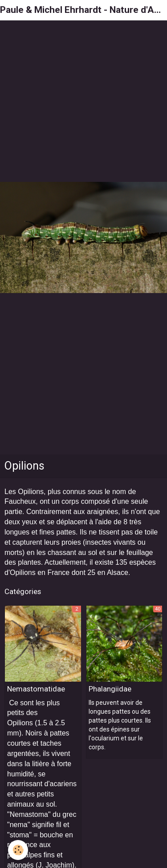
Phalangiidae (110, 689)
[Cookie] (18, 850)
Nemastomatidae (36, 689)
